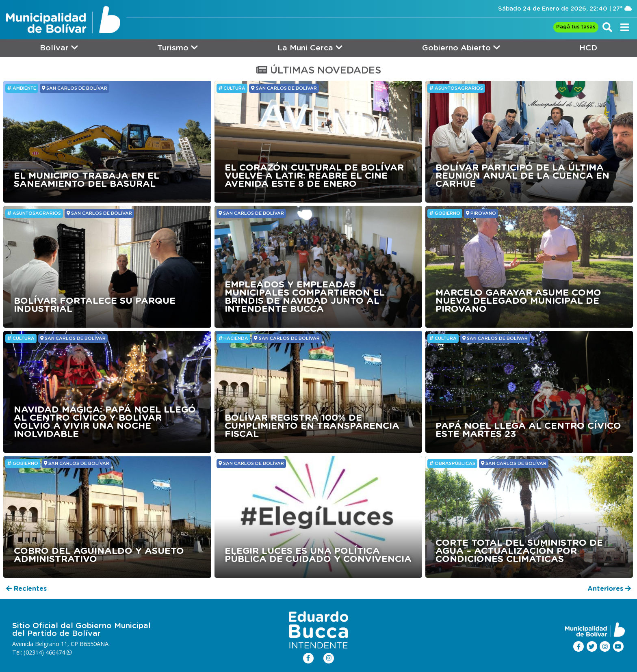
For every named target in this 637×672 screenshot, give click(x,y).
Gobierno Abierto (461, 48)
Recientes (26, 589)
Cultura (232, 88)
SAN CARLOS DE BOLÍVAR (75, 88)
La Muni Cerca (310, 48)
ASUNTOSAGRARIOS (456, 88)
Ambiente (22, 88)
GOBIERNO (445, 213)
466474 (59, 652)
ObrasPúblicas (452, 463)
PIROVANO (481, 213)
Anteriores (609, 589)
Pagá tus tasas (576, 27)
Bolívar (59, 48)
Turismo (178, 48)
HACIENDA (234, 338)
